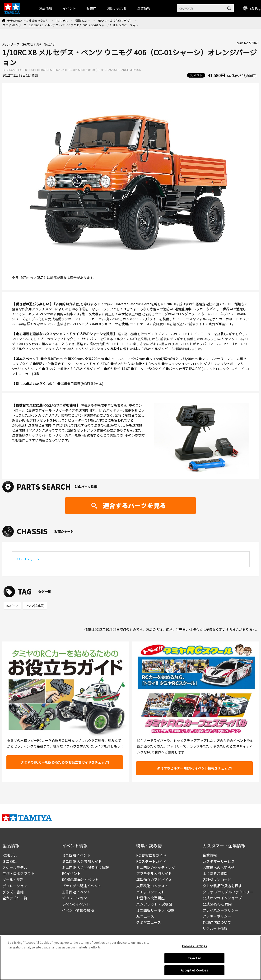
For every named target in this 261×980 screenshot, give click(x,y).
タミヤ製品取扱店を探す (222, 886)
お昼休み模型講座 (150, 898)
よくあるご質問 (215, 873)
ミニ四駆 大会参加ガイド (82, 861)
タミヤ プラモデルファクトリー (228, 892)
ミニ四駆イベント (76, 855)
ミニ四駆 (9, 861)
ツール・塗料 (13, 880)
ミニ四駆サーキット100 (155, 910)
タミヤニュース (149, 922)
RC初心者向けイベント (80, 880)
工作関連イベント (76, 892)
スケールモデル (15, 867)
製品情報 (46, 8)
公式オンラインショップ (222, 898)
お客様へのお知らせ (219, 867)
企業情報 (210, 855)
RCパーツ (12, 606)
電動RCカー (83, 21)
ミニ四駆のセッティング (156, 867)
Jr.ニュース (145, 916)
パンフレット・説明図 (154, 904)
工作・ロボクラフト (18, 873)
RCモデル (62, 21)
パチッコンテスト (150, 892)
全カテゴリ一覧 (15, 898)
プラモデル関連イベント (82, 886)
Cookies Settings (194, 946)
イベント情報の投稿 (78, 910)
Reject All (194, 958)
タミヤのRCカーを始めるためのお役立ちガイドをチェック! (65, 762)
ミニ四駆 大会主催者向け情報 (85, 867)
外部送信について (217, 922)
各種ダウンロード (217, 880)
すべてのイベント (76, 904)
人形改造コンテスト (152, 886)
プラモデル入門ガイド (154, 873)
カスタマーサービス (219, 861)
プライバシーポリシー (220, 910)
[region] (130, 958)
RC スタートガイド (151, 861)
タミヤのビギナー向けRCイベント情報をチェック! (194, 768)
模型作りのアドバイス (154, 880)
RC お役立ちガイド (151, 855)
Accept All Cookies (194, 970)
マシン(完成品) (35, 606)
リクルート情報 (215, 928)
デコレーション (15, 886)
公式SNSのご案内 (217, 904)
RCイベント (71, 873)
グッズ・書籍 (13, 892)
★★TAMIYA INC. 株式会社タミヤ (28, 21)
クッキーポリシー (217, 916)
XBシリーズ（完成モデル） (115, 21)
